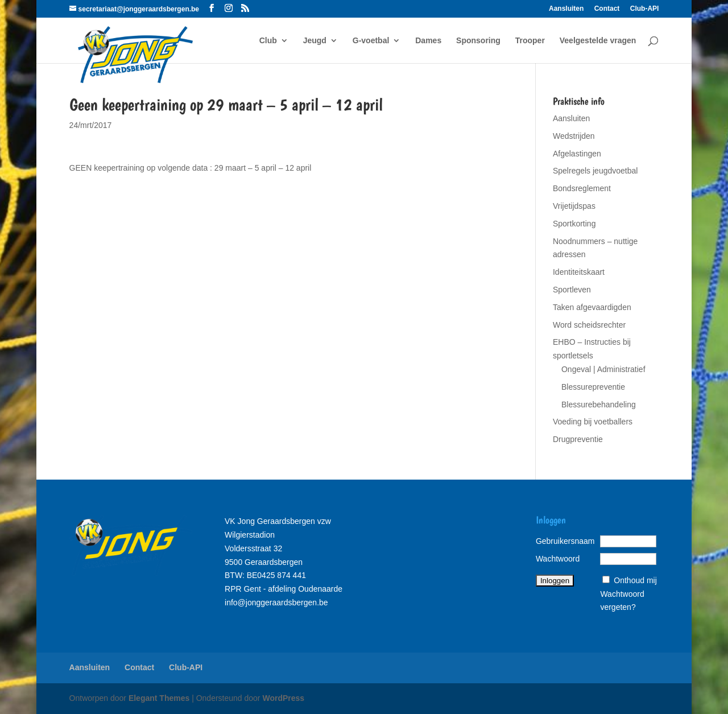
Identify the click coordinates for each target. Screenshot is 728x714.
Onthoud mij (635, 580)
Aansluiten (566, 9)
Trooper (530, 41)
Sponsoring (478, 41)
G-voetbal (371, 41)
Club (268, 41)
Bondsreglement (582, 188)
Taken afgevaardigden (592, 307)
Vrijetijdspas (574, 206)
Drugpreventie (578, 439)
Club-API (645, 9)
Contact (607, 9)
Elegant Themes (159, 698)
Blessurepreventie (593, 387)
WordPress (283, 698)
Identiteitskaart (579, 272)
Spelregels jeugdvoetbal (595, 171)
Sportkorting (574, 224)
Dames (428, 41)
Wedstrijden (574, 136)
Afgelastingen (577, 154)
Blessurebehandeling (599, 405)
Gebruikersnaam (565, 541)
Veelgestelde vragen (598, 41)
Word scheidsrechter (589, 325)
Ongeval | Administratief (603, 369)
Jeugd (315, 41)
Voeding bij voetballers (593, 422)
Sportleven (572, 290)
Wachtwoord (558, 559)
